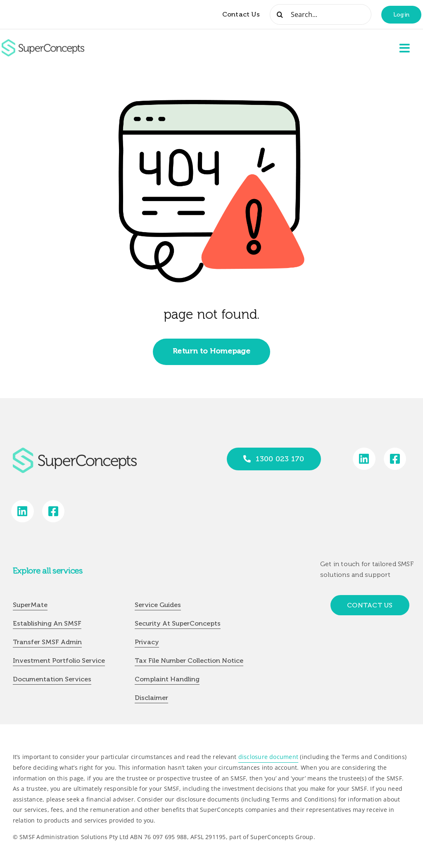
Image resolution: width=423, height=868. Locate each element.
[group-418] (43, 43)
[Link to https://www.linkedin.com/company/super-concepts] (364, 459)
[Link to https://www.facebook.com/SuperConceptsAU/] (395, 459)
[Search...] (321, 14)
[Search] (280, 14)
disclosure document (269, 757)
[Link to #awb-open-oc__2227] (405, 48)
